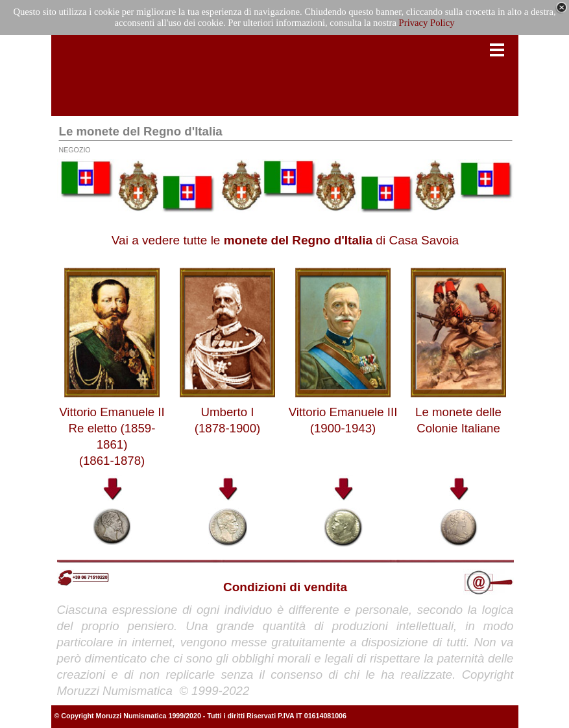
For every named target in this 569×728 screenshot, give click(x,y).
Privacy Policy (427, 23)
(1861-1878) (112, 461)
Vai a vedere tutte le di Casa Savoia (285, 240)
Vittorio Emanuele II (112, 412)
